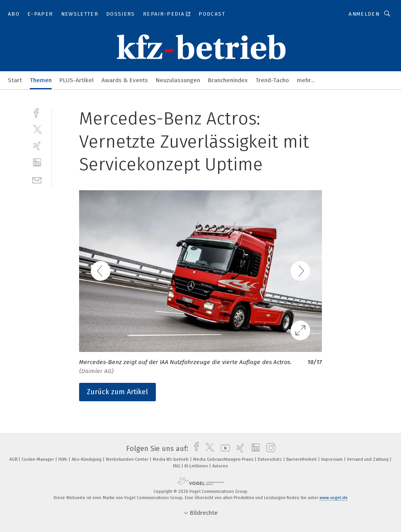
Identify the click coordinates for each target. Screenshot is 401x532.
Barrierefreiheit (302, 459)
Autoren (220, 466)
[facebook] (37, 112)
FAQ (177, 466)
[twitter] (37, 129)
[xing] (37, 146)
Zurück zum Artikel (117, 392)
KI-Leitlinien (197, 466)
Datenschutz (270, 459)
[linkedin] (37, 163)
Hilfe (63, 459)
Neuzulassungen (178, 80)
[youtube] (223, 449)
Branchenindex (228, 80)
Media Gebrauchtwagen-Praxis (224, 459)
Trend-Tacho (272, 80)
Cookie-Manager (38, 459)
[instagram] (269, 449)
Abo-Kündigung (87, 459)
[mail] (37, 179)
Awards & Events (125, 80)
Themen (41, 80)
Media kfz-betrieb (171, 459)
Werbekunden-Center (128, 459)
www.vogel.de (334, 498)
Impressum (332, 459)
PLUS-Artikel (77, 80)
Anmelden (364, 14)
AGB (14, 459)
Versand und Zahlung (368, 459)
